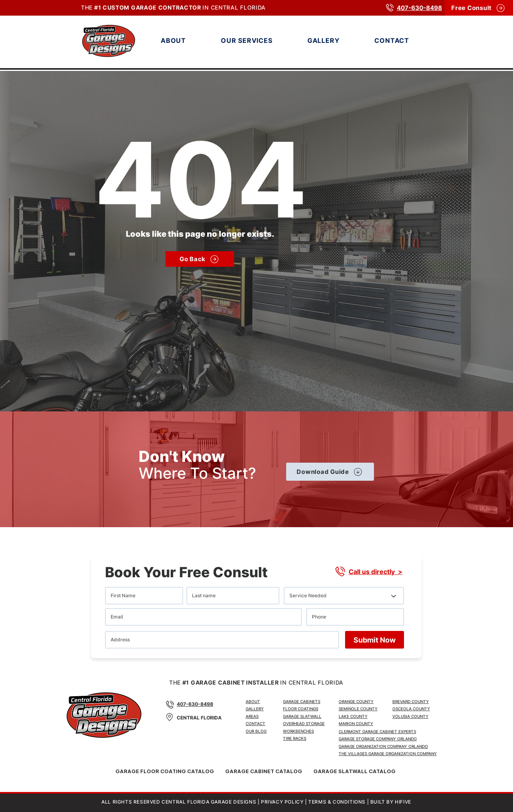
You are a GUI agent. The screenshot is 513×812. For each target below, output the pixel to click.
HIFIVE (403, 802)
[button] (261, 40)
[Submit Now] (375, 640)
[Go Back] (200, 259)
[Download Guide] (330, 472)
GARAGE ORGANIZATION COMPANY (403, 754)
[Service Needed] (344, 596)
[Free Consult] (479, 8)
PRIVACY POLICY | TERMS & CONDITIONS (313, 802)
